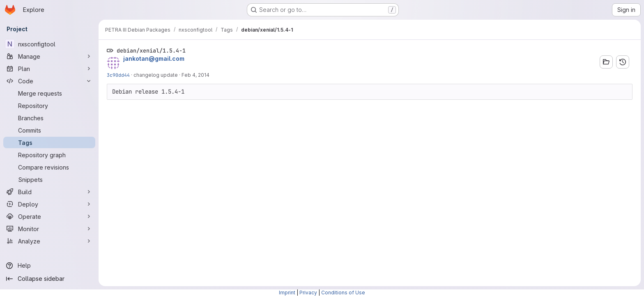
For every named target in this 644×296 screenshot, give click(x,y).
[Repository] (49, 106)
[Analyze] (49, 241)
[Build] (49, 192)
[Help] (49, 266)
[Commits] (49, 130)
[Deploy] (49, 204)
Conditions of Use (343, 293)
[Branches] (49, 118)
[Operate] (49, 216)
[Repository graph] (49, 155)
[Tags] (49, 142)
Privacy (308, 293)
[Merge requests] (49, 93)
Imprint (287, 293)
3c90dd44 (118, 75)
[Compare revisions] (49, 167)
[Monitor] (49, 229)
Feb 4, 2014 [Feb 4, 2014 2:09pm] (195, 75)
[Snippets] (49, 179)
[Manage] (49, 56)
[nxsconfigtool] (49, 44)
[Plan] (49, 69)
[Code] (49, 81)
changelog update (156, 75)
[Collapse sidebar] (49, 279)
